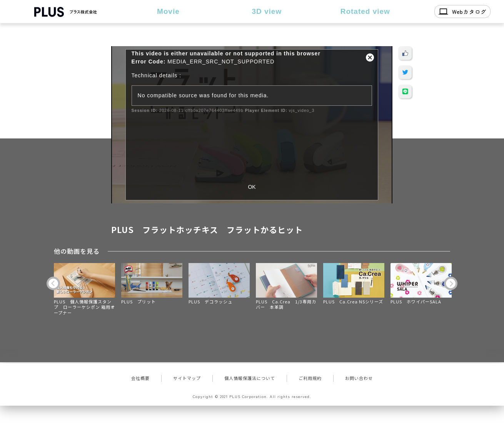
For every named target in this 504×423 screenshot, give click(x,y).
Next (451, 284)
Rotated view (365, 11)
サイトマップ (187, 378)
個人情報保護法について (250, 378)
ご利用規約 (310, 378)
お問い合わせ (359, 378)
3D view (267, 11)
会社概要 (140, 378)
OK (252, 187)
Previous (53, 284)
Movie (168, 11)
